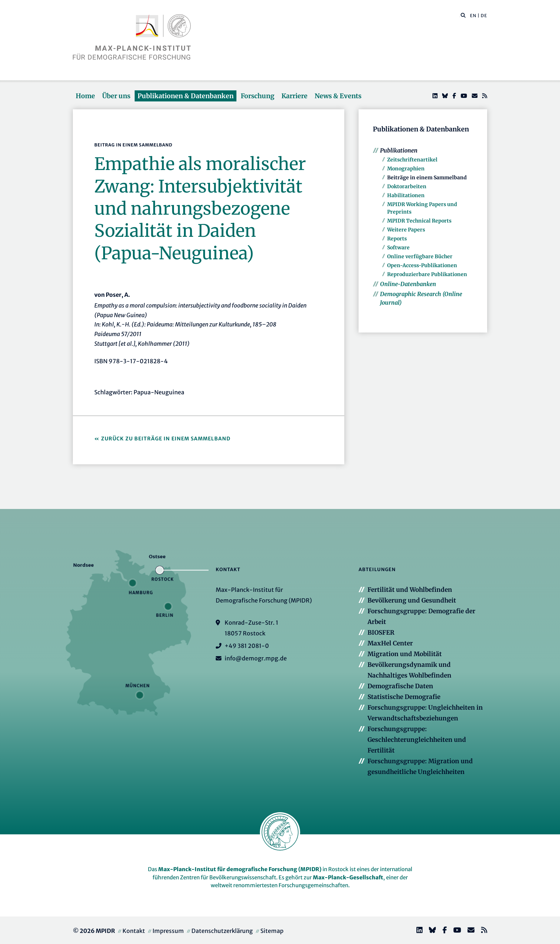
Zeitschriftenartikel (412, 160)
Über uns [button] (116, 96)
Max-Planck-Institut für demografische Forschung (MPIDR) (240, 869)
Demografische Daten (400, 686)
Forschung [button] (257, 96)
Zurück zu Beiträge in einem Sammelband (166, 439)
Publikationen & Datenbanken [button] (186, 96)
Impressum (168, 931)
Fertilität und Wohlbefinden (410, 590)
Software (398, 248)
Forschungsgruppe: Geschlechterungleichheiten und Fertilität (417, 740)
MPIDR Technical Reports (419, 221)
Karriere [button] (294, 96)
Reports (397, 239)
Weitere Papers (406, 230)
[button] (463, 15)
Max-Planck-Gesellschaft (348, 877)
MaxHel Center (390, 643)
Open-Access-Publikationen (422, 265)
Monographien (406, 169)
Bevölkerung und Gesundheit (412, 600)
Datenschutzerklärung (222, 931)
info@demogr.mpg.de (256, 658)
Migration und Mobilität (405, 654)
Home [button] (85, 96)
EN (473, 16)
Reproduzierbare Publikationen (427, 274)
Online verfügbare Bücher (420, 256)
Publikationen (399, 150)
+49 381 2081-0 (247, 646)
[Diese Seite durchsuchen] (459, 16)
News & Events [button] (338, 96)
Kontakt (134, 931)
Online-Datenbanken (408, 284)
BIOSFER (381, 633)
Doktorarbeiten (407, 186)
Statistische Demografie (404, 697)
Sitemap (272, 931)
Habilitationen (406, 195)
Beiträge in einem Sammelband (427, 178)
